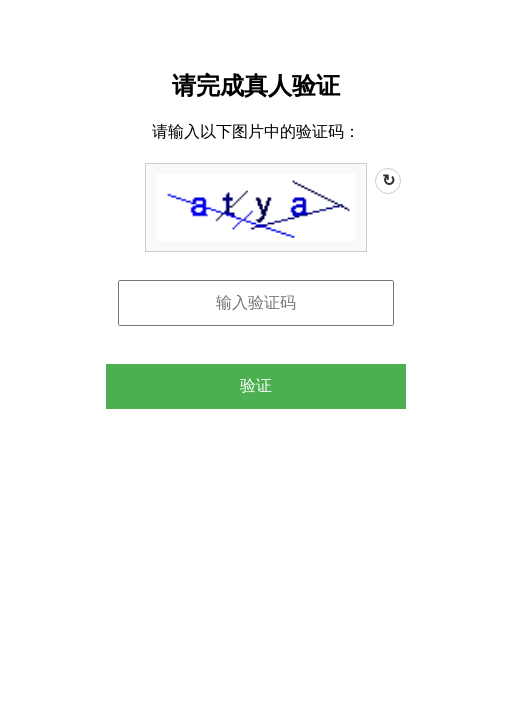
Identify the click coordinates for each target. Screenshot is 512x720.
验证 (256, 385)
